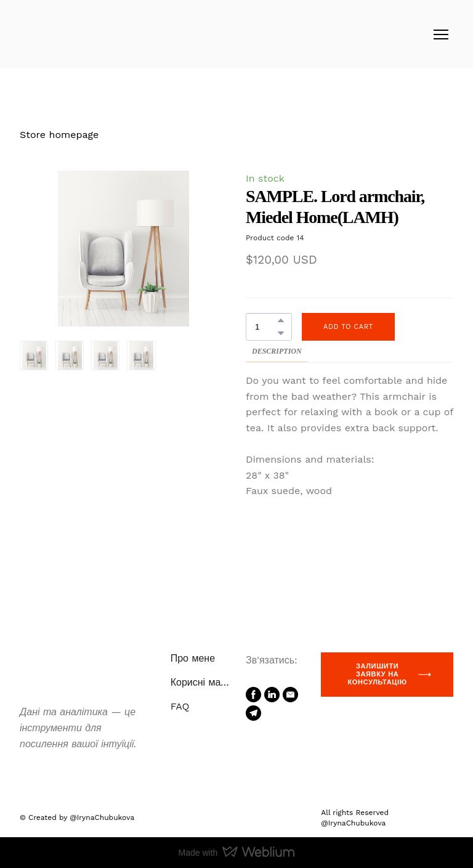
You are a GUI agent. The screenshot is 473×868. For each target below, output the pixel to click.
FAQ (180, 706)
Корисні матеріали (202, 682)
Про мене (193, 658)
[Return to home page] (57, 34)
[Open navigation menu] (441, 34)
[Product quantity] (266, 327)
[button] (281, 320)
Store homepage (59, 135)
